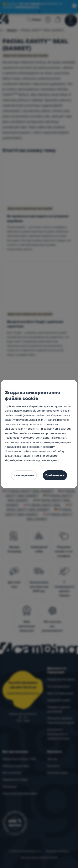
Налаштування (24, 475)
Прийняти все (55, 475)
